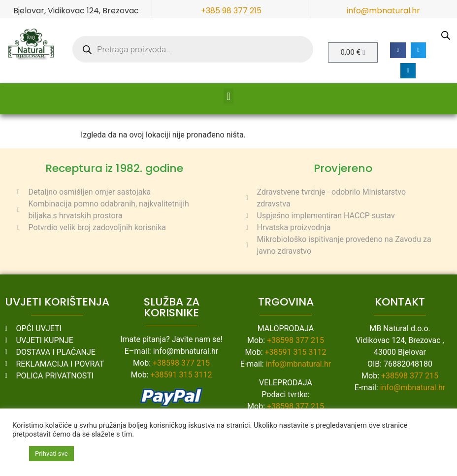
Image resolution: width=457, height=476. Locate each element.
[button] (398, 50)
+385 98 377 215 (231, 11)
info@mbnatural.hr (383, 11)
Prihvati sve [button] (51, 454)
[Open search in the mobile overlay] (193, 49)
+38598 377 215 (181, 363)
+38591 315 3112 (181, 375)
